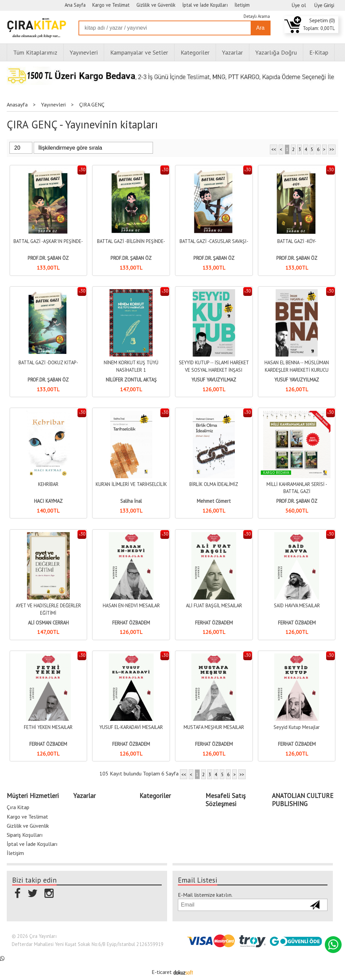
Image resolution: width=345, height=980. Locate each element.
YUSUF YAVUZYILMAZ (214, 380)
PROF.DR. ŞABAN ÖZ (48, 258)
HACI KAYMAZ (48, 501)
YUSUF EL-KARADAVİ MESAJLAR (131, 727)
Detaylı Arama (257, 16)
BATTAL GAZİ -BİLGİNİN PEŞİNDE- (131, 241)
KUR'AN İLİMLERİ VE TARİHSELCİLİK (131, 484)
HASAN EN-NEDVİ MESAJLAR (131, 605)
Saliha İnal (131, 501)
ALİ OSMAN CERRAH (48, 623)
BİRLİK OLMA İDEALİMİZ (214, 484)
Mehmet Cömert (214, 501)
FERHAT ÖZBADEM (131, 623)
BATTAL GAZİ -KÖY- (297, 241)
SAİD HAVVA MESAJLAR (297, 605)
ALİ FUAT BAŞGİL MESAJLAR (214, 605)
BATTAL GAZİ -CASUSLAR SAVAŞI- (214, 241)
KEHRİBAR (48, 484)
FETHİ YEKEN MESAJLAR (48, 727)
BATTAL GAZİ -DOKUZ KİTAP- (48, 362)
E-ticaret (162, 972)
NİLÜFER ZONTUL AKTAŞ (131, 380)
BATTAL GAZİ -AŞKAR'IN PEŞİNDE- (48, 241)
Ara (260, 28)
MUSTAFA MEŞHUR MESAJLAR (214, 727)
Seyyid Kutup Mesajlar (297, 727)
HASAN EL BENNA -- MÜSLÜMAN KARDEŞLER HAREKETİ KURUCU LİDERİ (297, 370)
